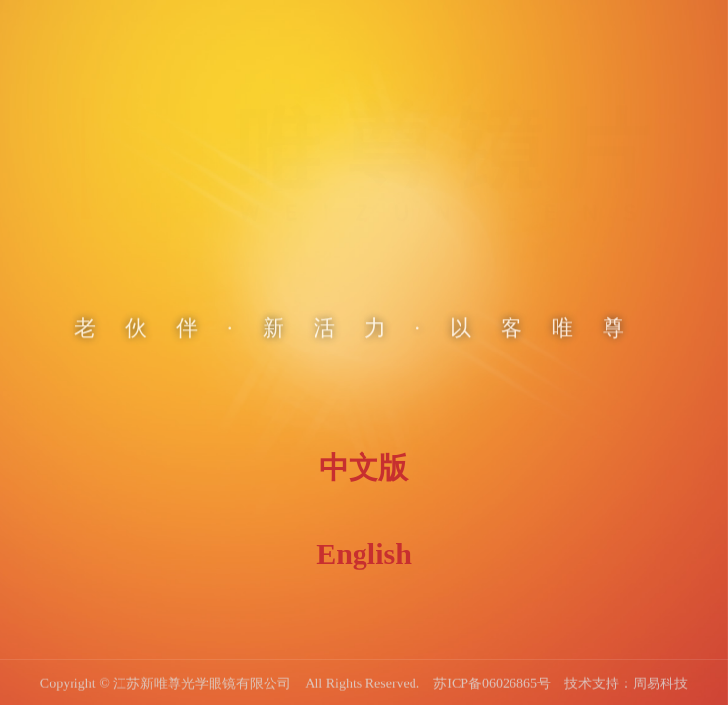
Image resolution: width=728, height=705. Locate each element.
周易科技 (660, 685)
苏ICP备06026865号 (492, 685)
